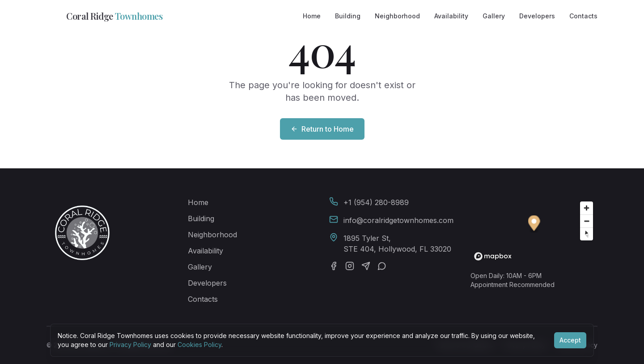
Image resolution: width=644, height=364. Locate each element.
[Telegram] (366, 266)
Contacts (583, 16)
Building (348, 16)
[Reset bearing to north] (587, 234)
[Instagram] (350, 266)
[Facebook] (334, 266)
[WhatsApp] (382, 266)
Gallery (494, 16)
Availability (451, 16)
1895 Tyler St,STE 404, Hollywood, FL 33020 (397, 244)
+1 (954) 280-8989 (376, 202)
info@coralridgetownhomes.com (398, 220)
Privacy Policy (130, 345)
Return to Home (322, 129)
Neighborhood (397, 16)
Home (312, 16)
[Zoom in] (587, 208)
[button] (534, 225)
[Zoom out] (587, 221)
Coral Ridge (104, 16)
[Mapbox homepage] (493, 256)
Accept (570, 340)
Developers (537, 16)
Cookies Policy (199, 345)
